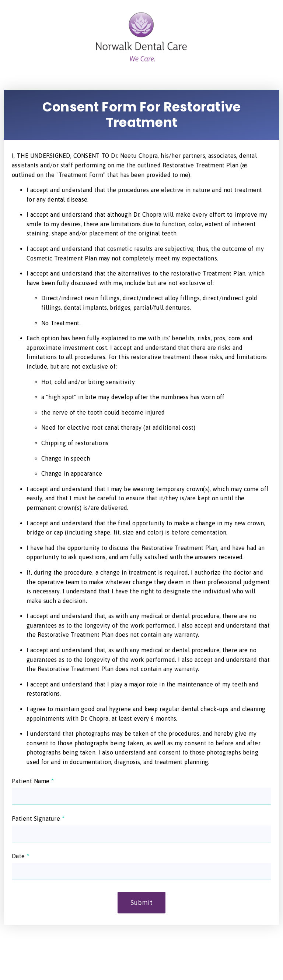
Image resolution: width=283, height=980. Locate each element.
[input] (141, 796)
